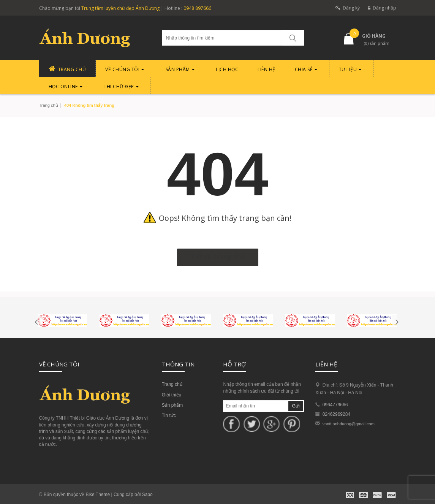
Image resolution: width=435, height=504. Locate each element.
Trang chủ (49, 105)
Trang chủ (172, 384)
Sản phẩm (172, 405)
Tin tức (169, 415)
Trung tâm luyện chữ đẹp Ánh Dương (120, 8)
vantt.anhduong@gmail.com (349, 424)
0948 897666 (197, 8)
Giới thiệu (172, 395)
